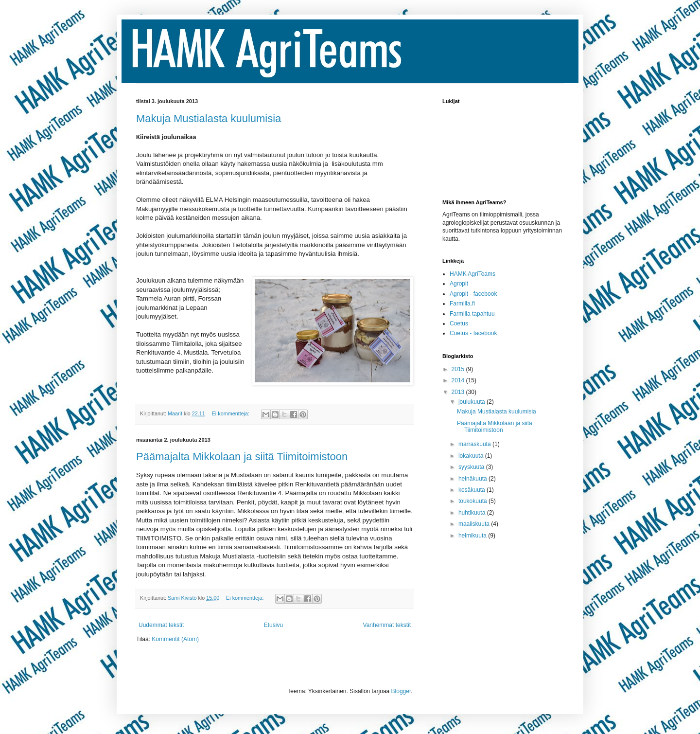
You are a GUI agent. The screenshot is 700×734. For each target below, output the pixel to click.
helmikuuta (473, 536)
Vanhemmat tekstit (387, 625)
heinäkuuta (473, 479)
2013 (459, 392)
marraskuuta (475, 444)
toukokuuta (473, 501)
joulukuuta (472, 402)
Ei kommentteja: (231, 413)
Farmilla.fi (462, 304)
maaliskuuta (475, 524)
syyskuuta (472, 467)
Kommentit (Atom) (175, 639)
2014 (459, 380)
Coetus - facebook (473, 333)
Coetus (459, 323)
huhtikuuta (473, 513)
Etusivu (273, 625)
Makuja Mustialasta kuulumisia (209, 118)
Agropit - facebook (473, 294)
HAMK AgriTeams (472, 274)
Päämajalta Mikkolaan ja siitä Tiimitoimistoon (242, 457)
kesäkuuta (472, 490)
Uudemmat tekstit (161, 625)
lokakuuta (472, 456)
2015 (459, 369)
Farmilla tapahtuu (472, 314)
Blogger (401, 691)
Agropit (459, 284)
